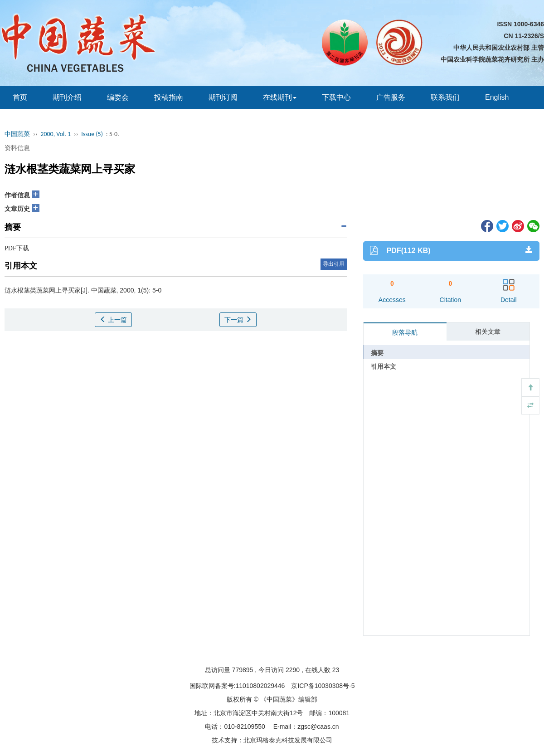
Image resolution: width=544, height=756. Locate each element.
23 (336, 670)
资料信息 (17, 148)
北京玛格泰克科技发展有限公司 (288, 740)
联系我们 (445, 97)
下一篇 (238, 320)
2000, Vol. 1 (56, 134)
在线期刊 (280, 97)
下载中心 (336, 97)
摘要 (377, 353)
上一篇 (113, 320)
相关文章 (488, 332)
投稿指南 (169, 97)
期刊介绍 (67, 97)
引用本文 (384, 366)
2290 (293, 670)
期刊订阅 (223, 97)
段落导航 (405, 332)
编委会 (118, 97)
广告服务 (391, 97)
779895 (243, 670)
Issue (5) (92, 134)
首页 (20, 97)
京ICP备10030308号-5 (323, 686)
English (497, 97)
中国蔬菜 (17, 134)
